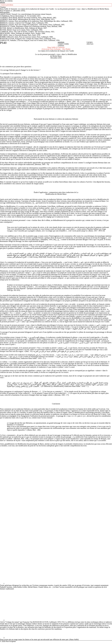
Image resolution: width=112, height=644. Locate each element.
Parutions (61, 42)
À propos (90, 42)
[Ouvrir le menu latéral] (2, 3)
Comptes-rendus (63, 44)
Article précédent (7, 5)
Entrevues (90, 44)
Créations (61, 46)
